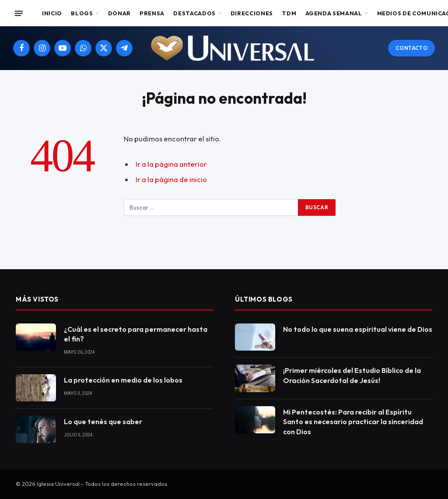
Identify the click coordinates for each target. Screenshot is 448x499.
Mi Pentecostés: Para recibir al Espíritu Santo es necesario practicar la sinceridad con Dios (353, 422)
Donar (119, 13)
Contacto (411, 48)
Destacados (194, 13)
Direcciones (252, 13)
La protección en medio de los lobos (123, 380)
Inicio (52, 13)
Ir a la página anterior (171, 164)
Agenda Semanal (334, 13)
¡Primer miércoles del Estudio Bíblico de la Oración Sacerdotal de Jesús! (352, 375)
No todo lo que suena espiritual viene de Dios (358, 329)
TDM (289, 13)
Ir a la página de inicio (171, 179)
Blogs (82, 13)
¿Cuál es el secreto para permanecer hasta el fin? (136, 334)
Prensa (152, 13)
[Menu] (19, 13)
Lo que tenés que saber (103, 422)
